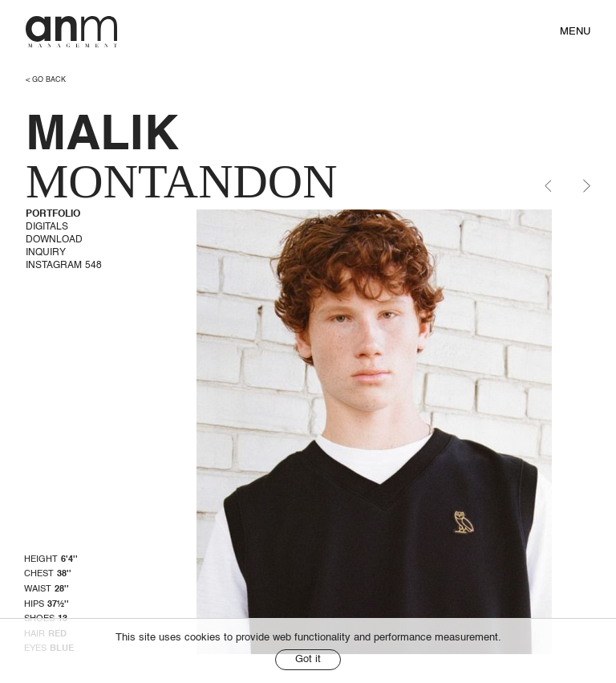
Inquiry (46, 253)
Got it (308, 659)
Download (54, 240)
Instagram (64, 266)
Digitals (47, 227)
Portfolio (53, 214)
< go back (46, 80)
